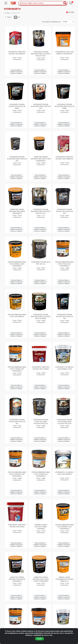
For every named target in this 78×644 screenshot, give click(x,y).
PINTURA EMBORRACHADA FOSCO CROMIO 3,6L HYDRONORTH (41, 474)
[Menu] (6, 3)
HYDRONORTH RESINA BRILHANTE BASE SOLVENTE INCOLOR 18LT (41, 54)
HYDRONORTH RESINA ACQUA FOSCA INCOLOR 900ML (17, 106)
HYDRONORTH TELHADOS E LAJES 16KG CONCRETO (65, 631)
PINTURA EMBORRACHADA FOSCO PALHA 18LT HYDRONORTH (64, 264)
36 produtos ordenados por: (52, 22)
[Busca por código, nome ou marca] (40, 3)
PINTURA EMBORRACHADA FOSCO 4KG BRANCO (17, 316)
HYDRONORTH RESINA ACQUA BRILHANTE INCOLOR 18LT (17, 159)
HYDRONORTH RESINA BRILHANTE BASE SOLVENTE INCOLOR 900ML (41, 317)
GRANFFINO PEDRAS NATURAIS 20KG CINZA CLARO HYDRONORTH (41, 579)
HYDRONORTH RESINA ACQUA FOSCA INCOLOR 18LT (65, 317)
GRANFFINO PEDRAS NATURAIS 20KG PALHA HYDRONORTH (17, 579)
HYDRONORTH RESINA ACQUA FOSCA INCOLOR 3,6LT (65, 211)
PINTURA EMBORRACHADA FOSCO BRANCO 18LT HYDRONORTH (64, 527)
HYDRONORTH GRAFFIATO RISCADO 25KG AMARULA (65, 158)
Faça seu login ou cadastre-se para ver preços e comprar (16, 72)
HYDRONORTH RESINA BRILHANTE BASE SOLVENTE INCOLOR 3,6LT (41, 211)
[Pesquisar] (65, 3)
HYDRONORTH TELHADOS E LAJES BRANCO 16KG (65, 368)
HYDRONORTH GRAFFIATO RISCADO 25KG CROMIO (41, 368)
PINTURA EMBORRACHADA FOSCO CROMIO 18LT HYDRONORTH (17, 369)
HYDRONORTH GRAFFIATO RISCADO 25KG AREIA (17, 526)
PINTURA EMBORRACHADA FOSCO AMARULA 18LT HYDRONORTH (17, 632)
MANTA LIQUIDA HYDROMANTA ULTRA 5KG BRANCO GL (65, 579)
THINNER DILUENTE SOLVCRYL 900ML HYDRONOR (41, 527)
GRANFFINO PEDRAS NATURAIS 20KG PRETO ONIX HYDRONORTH (41, 159)
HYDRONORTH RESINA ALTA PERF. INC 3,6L (41, 263)
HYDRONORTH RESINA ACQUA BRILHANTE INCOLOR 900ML (65, 106)
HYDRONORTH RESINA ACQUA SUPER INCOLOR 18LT (17, 422)
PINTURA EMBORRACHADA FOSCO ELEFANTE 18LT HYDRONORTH (17, 474)
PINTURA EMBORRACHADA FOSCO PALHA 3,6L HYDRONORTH (41, 632)
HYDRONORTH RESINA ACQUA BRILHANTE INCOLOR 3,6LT (41, 106)
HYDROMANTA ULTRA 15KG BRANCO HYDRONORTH (65, 53)
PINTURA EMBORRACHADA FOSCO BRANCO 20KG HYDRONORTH (17, 264)
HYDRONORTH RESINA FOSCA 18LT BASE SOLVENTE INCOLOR (41, 422)
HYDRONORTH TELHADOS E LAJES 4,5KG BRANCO (65, 473)
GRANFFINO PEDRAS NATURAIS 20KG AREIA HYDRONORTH (17, 211)
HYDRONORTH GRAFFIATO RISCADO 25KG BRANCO (17, 53)
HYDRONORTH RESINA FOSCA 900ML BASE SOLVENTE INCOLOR (64, 422)
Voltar (70, 12)
